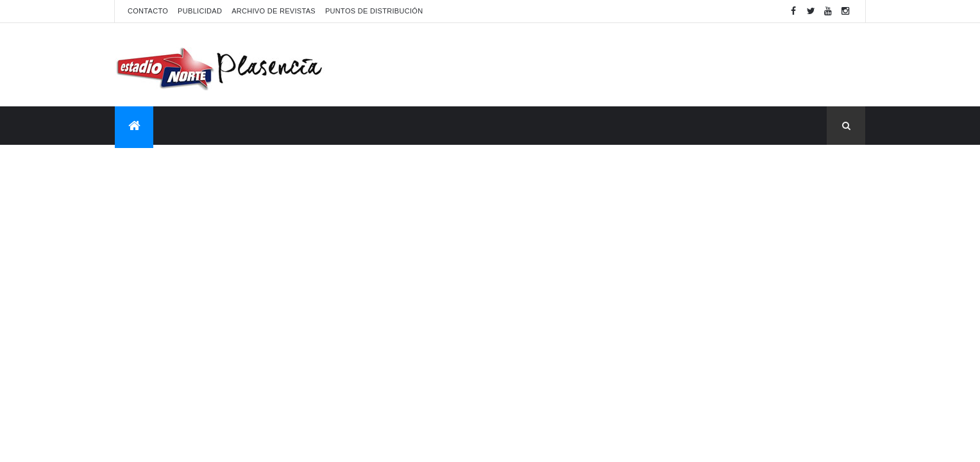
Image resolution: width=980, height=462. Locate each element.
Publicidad (200, 11)
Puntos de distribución (374, 11)
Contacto (148, 11)
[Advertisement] (632, 65)
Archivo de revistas (274, 11)
